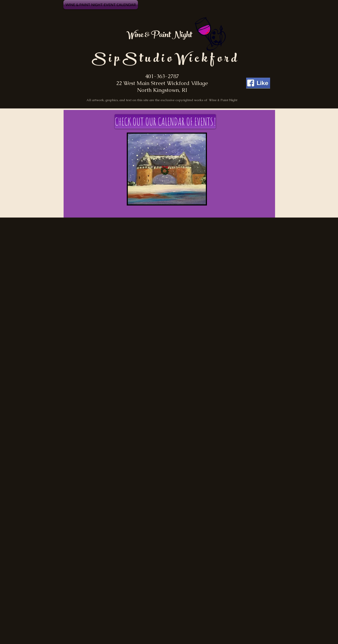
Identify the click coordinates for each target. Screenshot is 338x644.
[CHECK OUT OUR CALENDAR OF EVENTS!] (165, 121)
